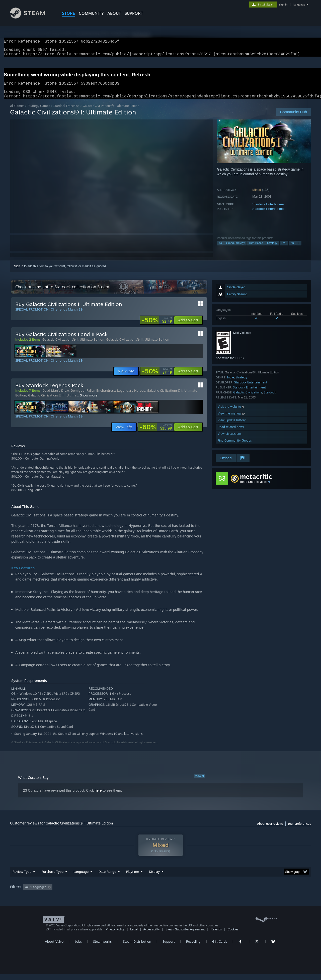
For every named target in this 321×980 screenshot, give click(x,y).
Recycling (193, 947)
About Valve (54, 947)
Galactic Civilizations (248, 398)
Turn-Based (256, 249)
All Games (17, 112)
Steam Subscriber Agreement (185, 935)
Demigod (78, 396)
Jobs (78, 947)
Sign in (19, 272)
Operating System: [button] (203, 893)
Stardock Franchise (66, 112)
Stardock (270, 398)
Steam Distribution (137, 947)
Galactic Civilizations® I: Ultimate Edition (73, 345)
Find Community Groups (235, 446)
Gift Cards (220, 947)
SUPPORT (134, 13)
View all (200, 782)
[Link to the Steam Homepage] (32, 17)
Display (154, 878)
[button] (188, 326)
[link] (157, 326)
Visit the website (231, 413)
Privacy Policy (115, 935)
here (98, 796)
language (299, 5)
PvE (284, 249)
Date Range (107, 878)
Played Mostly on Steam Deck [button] (161, 893)
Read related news (231, 433)
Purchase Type (52, 878)
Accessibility (151, 935)
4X (220, 249)
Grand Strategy (235, 249)
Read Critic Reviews (254, 488)
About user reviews (270, 830)
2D (292, 249)
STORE (69, 13)
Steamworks (102, 947)
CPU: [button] (229, 893)
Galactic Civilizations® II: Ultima (52, 401)
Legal (134, 935)
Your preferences (299, 830)
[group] (160, 893)
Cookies (233, 935)
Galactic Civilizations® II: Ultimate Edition (138, 345)
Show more (89, 401)
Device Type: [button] (267, 893)
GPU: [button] (245, 893)
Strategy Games (39, 112)
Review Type (22, 878)
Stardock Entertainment (269, 210)
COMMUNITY (91, 13)
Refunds (216, 935)
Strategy (272, 249)
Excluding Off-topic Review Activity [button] (86, 893)
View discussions (230, 440)
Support (169, 947)
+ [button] (299, 249)
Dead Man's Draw (56, 396)
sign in (283, 5)
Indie (231, 383)
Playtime (133, 878)
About (114, 13)
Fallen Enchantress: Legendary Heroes (116, 396)
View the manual (232, 419)
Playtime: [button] (125, 893)
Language (81, 878)
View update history (232, 426)
